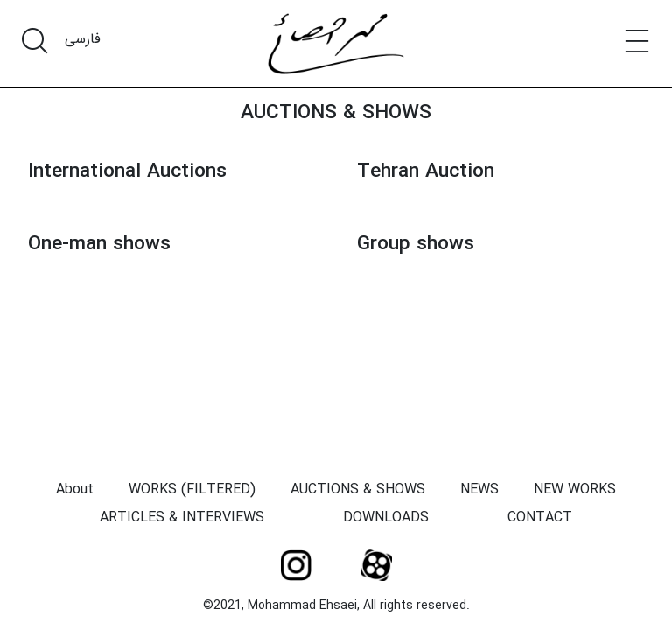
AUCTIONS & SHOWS (336, 113)
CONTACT (540, 518)
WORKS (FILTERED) (192, 490)
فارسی (83, 39)
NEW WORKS (575, 490)
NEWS (479, 490)
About (75, 490)
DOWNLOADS (386, 518)
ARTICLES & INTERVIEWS (182, 518)
